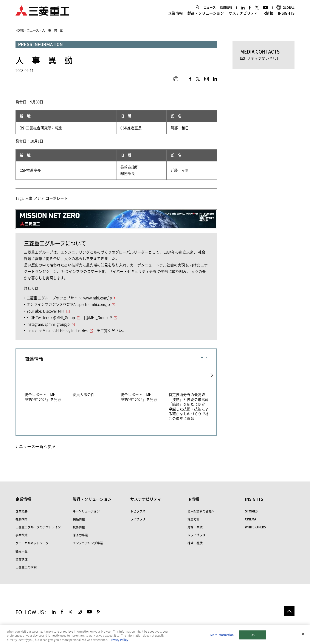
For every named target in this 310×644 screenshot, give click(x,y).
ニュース (210, 10)
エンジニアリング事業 (88, 543)
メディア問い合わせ (264, 58)
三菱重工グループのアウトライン (38, 527)
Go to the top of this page (289, 611)
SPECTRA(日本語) (134, 626)
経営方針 (194, 519)
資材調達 (22, 559)
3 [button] (207, 357)
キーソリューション (86, 511)
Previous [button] (20, 390)
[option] (49, 384)
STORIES (251, 511)
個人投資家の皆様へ (201, 511)
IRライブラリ (196, 535)
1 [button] (202, 357)
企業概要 (22, 511)
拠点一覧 (22, 551)
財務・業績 (195, 527)
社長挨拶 (22, 519)
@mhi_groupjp (57, 324)
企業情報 (175, 16)
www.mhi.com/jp (98, 298)
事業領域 (22, 535)
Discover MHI (54, 311)
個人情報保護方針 (80, 626)
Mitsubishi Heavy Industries (65, 331)
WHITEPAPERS (255, 527)
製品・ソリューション (206, 16)
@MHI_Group (64, 318)
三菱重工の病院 (26, 567)
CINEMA (251, 519)
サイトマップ (25, 626)
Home (20, 30)
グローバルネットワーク (32, 543)
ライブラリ (138, 519)
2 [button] (205, 357)
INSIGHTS (286, 16)
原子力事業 (80, 535)
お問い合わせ (104, 626)
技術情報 (79, 527)
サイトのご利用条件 (51, 626)
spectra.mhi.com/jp (94, 304)
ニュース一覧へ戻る (37, 447)
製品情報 (79, 519)
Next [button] (212, 390)
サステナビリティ (243, 16)
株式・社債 (195, 543)
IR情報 (268, 16)
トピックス (138, 511)
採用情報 (226, 10)
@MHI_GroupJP (99, 318)
